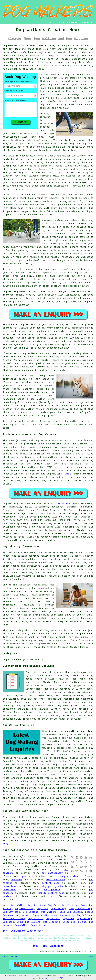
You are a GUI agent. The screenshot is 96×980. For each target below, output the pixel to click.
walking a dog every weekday (55, 798)
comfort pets (51, 883)
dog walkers (40, 195)
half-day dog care (72, 679)
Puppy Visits (41, 915)
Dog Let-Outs (37, 905)
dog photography (53, 886)
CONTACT (75, 22)
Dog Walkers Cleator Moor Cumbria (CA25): (30, 46)
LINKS (57, 22)
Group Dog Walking (29, 922)
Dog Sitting (70, 905)
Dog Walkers (49, 912)
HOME (49, 22)
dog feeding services (77, 682)
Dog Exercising (25, 909)
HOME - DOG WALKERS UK (48, 946)
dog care (16, 880)
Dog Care (54, 905)
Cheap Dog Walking (80, 909)
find (13, 817)
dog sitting (80, 709)
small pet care (55, 880)
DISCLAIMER (87, 22)
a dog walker (31, 866)
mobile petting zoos (51, 893)
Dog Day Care (11, 912)
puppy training (68, 876)
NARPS (68, 474)
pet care (28, 876)
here (5, 844)
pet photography (52, 873)
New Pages (15, 956)
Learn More (50, 978)
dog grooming (53, 890)
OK (61, 978)
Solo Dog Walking (71, 912)
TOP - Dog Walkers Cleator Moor (23, 931)
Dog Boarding (52, 922)
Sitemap (5, 956)
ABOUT (65, 22)
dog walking (75, 159)
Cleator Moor (63, 504)
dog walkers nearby (31, 791)
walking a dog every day (19, 795)
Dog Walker (18, 905)
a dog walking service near (26, 788)
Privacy (91, 956)
